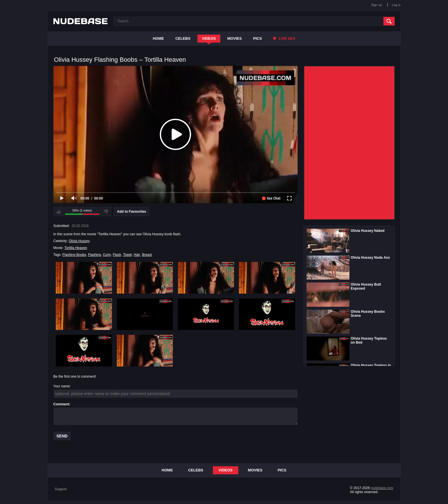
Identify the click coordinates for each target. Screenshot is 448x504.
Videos (209, 38)
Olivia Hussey (79, 241)
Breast (147, 255)
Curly (107, 255)
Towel (128, 255)
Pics (257, 38)
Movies (235, 38)
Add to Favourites (132, 212)
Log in (396, 5)
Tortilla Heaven (76, 248)
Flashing (94, 255)
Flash (117, 255)
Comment (61, 404)
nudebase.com (382, 488)
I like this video (59, 212)
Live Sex (284, 38)
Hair (137, 255)
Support (61, 489)
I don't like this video (106, 212)
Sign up (376, 5)
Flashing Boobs (74, 255)
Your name (62, 386)
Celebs (183, 38)
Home (158, 38)
